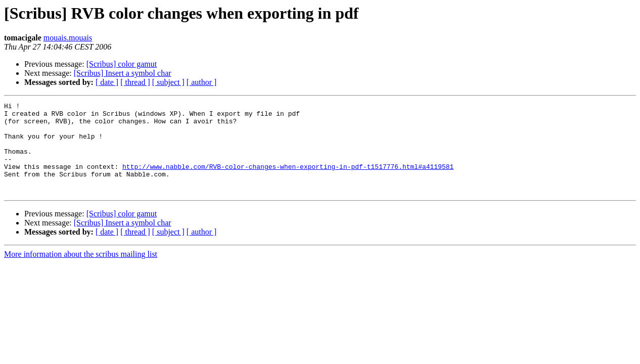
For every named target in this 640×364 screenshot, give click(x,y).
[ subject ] (168, 82)
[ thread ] (135, 82)
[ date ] (107, 82)
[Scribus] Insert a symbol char (123, 73)
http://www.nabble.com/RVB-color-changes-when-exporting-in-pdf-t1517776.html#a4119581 (288, 180)
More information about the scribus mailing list (81, 272)
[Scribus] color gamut (122, 64)
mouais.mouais (68, 38)
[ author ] (202, 82)
